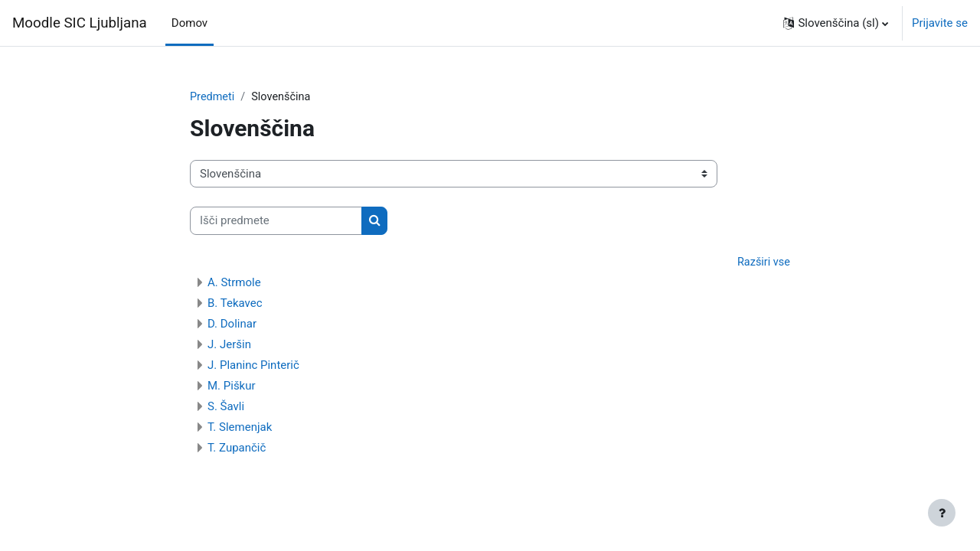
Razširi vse (763, 263)
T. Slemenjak (240, 429)
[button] (836, 23)
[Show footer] (942, 513)
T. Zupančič (237, 449)
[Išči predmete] (276, 222)
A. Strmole (234, 284)
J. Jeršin (229, 346)
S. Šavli (226, 408)
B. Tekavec (235, 305)
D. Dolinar (232, 325)
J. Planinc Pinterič (253, 367)
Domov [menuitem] (189, 23)
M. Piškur (232, 387)
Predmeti (213, 97)
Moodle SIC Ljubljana (80, 23)
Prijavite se (940, 23)
